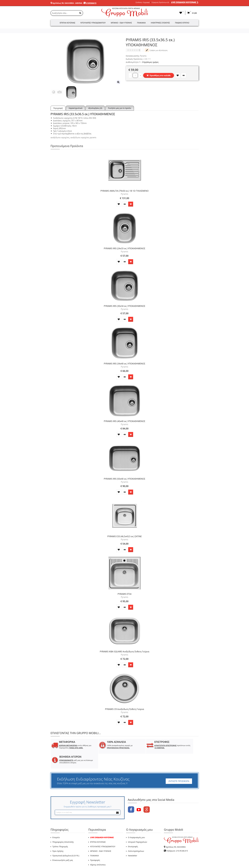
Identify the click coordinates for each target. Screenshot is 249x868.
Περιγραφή (58, 108)
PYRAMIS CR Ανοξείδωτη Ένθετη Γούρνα (124, 709)
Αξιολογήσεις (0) (95, 108)
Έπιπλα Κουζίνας (67, 23)
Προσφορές (95, 845)
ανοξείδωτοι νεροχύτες (60, 137)
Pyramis (143, 56)
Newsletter (133, 841)
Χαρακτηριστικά (75, 108)
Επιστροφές (133, 832)
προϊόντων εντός (145, 747)
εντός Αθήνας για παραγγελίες (71, 748)
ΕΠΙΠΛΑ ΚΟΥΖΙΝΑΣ (98, 827)
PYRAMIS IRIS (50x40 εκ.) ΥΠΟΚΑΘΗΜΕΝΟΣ (124, 479)
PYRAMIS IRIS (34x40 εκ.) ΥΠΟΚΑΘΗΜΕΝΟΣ (124, 364)
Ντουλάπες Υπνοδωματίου (93, 23)
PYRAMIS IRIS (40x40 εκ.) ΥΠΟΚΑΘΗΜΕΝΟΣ (124, 421)
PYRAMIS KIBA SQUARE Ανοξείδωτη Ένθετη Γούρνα (124, 652)
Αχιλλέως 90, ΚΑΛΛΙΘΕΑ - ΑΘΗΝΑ (67, 3)
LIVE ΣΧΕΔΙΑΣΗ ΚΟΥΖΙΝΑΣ (102, 822)
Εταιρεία (56, 822)
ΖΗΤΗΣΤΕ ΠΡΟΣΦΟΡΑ (179, 766)
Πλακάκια (141, 23)
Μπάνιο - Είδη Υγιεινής (121, 23)
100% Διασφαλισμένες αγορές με (109, 747)
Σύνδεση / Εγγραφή (143, 2)
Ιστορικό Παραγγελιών (137, 827)
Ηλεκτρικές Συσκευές (160, 23)
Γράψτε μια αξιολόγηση (156, 50)
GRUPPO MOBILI (56, 860)
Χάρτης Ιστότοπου (98, 850)
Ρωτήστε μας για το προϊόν (120, 108)
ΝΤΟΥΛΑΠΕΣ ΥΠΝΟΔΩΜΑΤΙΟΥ (103, 832)
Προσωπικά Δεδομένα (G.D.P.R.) (66, 841)
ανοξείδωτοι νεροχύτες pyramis (83, 137)
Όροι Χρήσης (58, 836)
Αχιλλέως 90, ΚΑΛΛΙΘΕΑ (176, 832)
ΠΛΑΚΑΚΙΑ (94, 841)
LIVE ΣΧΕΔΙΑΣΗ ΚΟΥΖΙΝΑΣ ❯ (185, 2)
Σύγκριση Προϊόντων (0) (160, 2)
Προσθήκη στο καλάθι (159, 75)
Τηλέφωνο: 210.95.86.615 (177, 836)
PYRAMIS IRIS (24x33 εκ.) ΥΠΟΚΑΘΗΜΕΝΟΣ (124, 248)
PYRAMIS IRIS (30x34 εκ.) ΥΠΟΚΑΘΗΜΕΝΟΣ (124, 306)
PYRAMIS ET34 (124, 594)
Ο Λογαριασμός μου (136, 822)
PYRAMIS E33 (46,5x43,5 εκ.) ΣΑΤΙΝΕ (124, 536)
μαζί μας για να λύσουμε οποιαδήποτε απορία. (182, 748)
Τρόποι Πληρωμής (60, 832)
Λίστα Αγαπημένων (136, 836)
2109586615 (91, 3)
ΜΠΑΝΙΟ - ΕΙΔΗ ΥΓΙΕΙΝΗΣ (101, 836)
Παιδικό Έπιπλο (182, 23)
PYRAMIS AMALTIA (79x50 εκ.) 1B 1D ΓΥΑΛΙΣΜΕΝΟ (124, 191)
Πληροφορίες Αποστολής (63, 827)
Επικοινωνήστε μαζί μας (63, 845)
